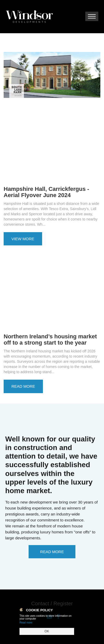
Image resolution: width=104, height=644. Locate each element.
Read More (23, 386)
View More (23, 239)
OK (47, 631)
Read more (26, 623)
